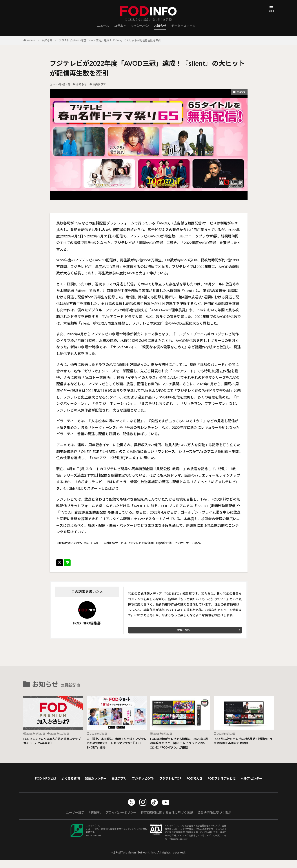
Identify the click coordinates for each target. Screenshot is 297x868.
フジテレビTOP (187, 781)
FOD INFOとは (49, 781)
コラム (119, 26)
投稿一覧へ (184, 630)
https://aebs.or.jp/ (179, 847)
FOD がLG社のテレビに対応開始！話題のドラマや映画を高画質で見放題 (243, 742)
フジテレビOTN (157, 781)
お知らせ (160, 26)
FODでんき (214, 781)
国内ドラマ (99, 84)
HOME (31, 40)
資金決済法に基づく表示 (214, 821)
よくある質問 (76, 781)
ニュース (103, 26)
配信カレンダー (104, 781)
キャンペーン (140, 26)
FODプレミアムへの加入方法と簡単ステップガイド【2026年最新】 (53, 742)
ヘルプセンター (149, 786)
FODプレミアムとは (244, 781)
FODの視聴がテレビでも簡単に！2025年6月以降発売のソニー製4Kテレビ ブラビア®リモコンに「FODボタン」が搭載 (180, 744)
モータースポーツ (183, 26)
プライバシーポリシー (121, 821)
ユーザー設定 (75, 821)
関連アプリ (130, 781)
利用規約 (95, 821)
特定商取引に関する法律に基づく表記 (167, 821)
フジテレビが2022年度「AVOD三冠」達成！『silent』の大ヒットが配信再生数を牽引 (110, 40)
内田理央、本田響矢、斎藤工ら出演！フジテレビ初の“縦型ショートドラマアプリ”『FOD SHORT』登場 (116, 744)
